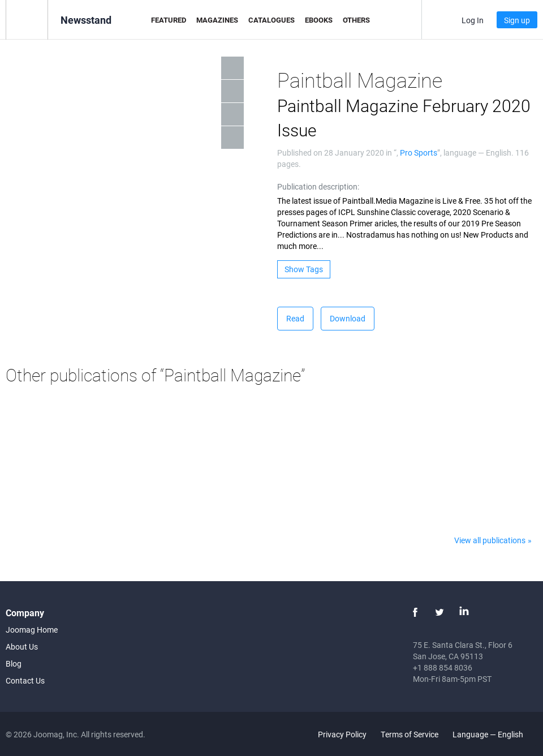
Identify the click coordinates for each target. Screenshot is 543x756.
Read (295, 318)
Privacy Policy (342, 734)
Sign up (517, 20)
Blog (14, 663)
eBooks (319, 20)
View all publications (490, 540)
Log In (473, 20)
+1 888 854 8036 (443, 667)
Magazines (217, 20)
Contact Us (25, 680)
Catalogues (271, 20)
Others (356, 20)
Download (348, 318)
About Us (22, 647)
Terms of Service (410, 734)
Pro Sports (419, 153)
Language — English (494, 734)
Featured (169, 20)
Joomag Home (32, 630)
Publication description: (318, 186)
